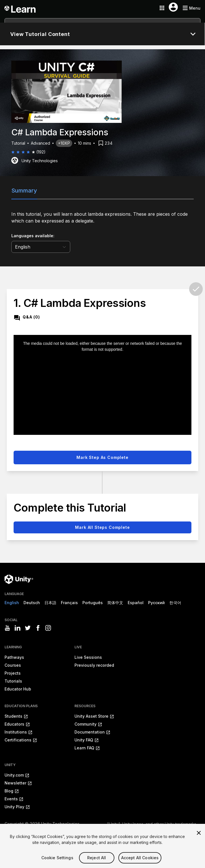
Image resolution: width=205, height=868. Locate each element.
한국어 (175, 603)
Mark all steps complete (102, 527)
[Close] (199, 841)
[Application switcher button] (162, 8)
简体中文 (115, 603)
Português (93, 603)
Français (69, 603)
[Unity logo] (19, 579)
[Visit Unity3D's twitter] (28, 628)
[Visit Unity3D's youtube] (7, 628)
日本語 (50, 603)
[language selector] (41, 247)
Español (136, 603)
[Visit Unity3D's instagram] (48, 628)
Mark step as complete (103, 457)
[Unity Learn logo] (20, 8)
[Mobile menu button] (191, 8)
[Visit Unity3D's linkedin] (18, 628)
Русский (156, 603)
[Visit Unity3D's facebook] (38, 628)
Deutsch (32, 603)
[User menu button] (173, 7)
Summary (24, 191)
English (12, 603)
